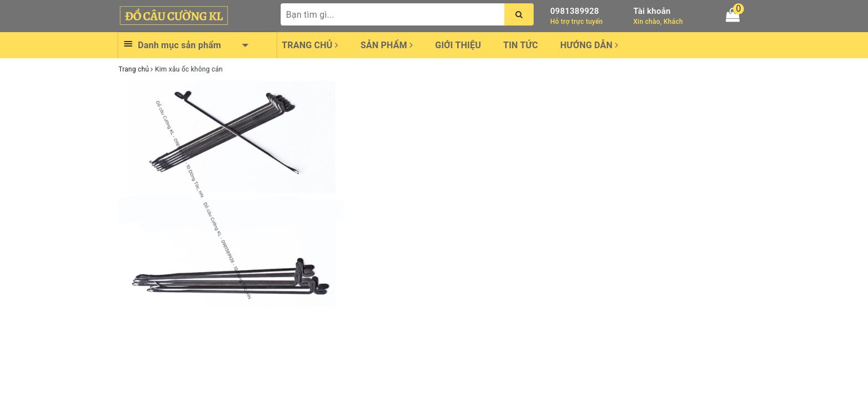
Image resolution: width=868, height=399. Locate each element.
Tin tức (521, 45)
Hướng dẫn (589, 45)
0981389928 (575, 11)
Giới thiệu (458, 45)
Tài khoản (652, 11)
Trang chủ (310, 45)
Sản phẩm (387, 45)
